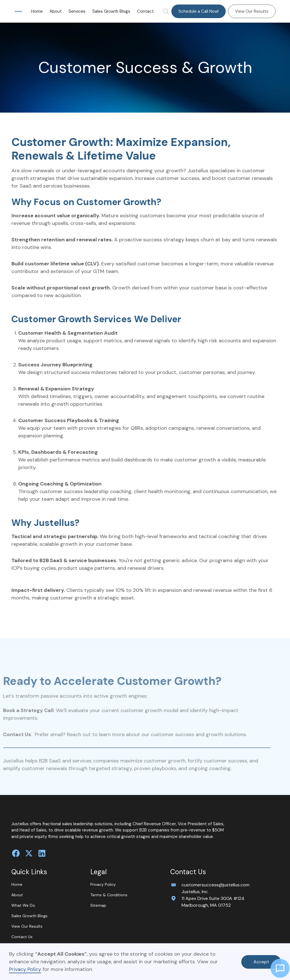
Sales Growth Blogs (111, 11)
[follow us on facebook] (16, 853)
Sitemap (98, 905)
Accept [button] (261, 962)
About (56, 11)
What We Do (23, 905)
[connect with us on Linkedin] (42, 853)
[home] (18, 11)
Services (77, 11)
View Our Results (252, 11)
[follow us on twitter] (29, 853)
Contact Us (22, 937)
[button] (77, 11)
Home (37, 11)
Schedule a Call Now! (199, 11)
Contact (145, 11)
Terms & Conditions (109, 895)
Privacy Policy (25, 969)
